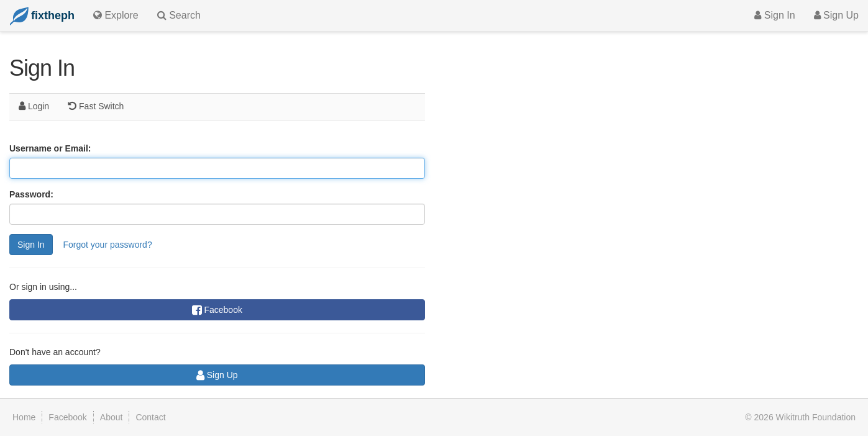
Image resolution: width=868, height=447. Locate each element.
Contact (150, 417)
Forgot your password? (107, 245)
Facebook (217, 310)
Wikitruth (816, 417)
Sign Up (836, 15)
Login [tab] (34, 106)
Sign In (774, 15)
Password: (31, 194)
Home (24, 417)
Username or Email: (50, 148)
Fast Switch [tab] (96, 106)
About (112, 417)
